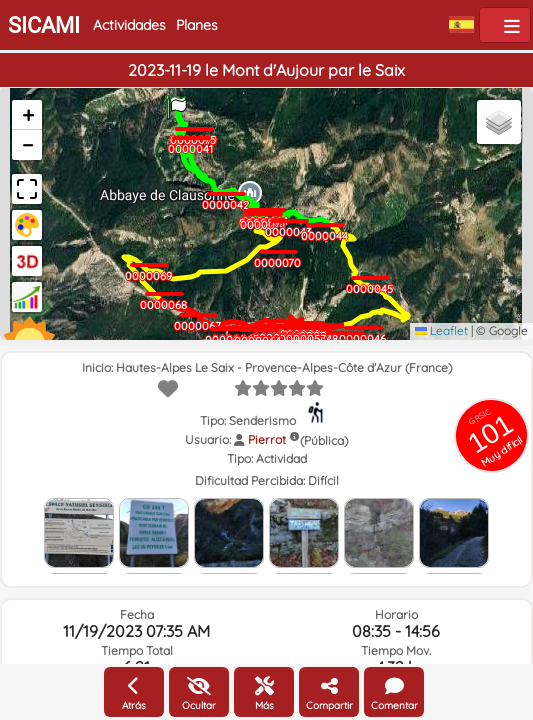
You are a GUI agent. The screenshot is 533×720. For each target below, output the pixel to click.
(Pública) (324, 440)
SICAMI (44, 25)
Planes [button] (197, 25)
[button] (177, 102)
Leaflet (441, 330)
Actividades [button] (129, 25)
